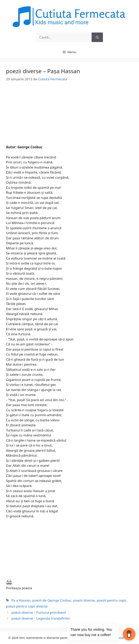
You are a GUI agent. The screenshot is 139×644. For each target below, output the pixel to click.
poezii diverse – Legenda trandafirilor (41, 618)
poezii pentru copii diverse (27, 606)
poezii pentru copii (111, 600)
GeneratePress (120, 638)
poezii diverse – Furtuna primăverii (39, 612)
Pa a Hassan (21, 600)
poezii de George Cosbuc (52, 600)
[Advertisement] (69, 117)
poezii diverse (84, 600)
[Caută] (97, 37)
